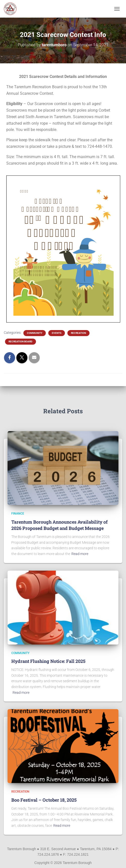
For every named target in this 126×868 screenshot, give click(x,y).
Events (57, 333)
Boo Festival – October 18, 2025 (44, 800)
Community (35, 333)
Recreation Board (20, 341)
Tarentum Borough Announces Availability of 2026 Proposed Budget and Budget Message (59, 525)
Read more (80, 554)
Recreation (78, 333)
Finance (18, 514)
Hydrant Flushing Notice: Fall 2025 (48, 661)
